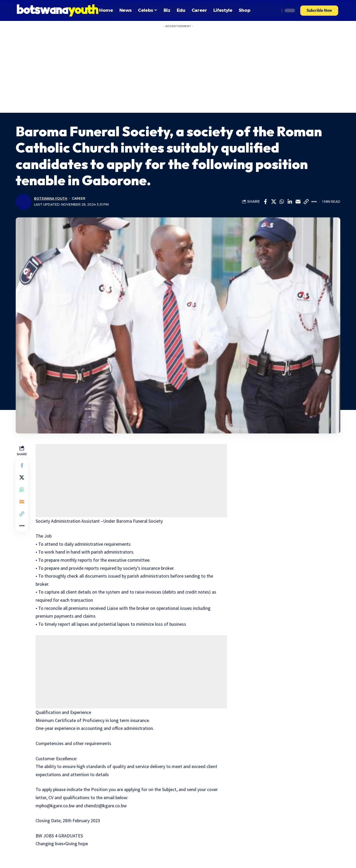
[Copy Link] (306, 202)
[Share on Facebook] (265, 202)
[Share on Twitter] (274, 202)
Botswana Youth (51, 198)
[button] (319, 11)
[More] (314, 202)
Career (79, 198)
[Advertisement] (178, 74)
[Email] (298, 202)
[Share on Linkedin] (290, 202)
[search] (275, 10)
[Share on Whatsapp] (282, 202)
